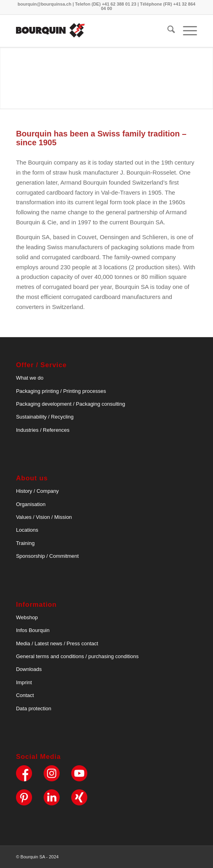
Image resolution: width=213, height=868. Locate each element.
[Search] (167, 31)
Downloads (29, 669)
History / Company (37, 491)
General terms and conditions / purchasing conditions (77, 656)
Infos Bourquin (33, 630)
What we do (30, 378)
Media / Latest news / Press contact (57, 643)
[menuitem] (167, 31)
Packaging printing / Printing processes (61, 391)
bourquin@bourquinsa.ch (44, 4)
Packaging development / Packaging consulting (70, 404)
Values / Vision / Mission (44, 517)
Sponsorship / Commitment (47, 556)
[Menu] (186, 31)
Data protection (34, 708)
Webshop (27, 617)
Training (25, 543)
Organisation (31, 504)
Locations (27, 530)
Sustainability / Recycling (45, 417)
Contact (25, 695)
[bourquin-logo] (88, 31)
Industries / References (43, 430)
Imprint (24, 682)
